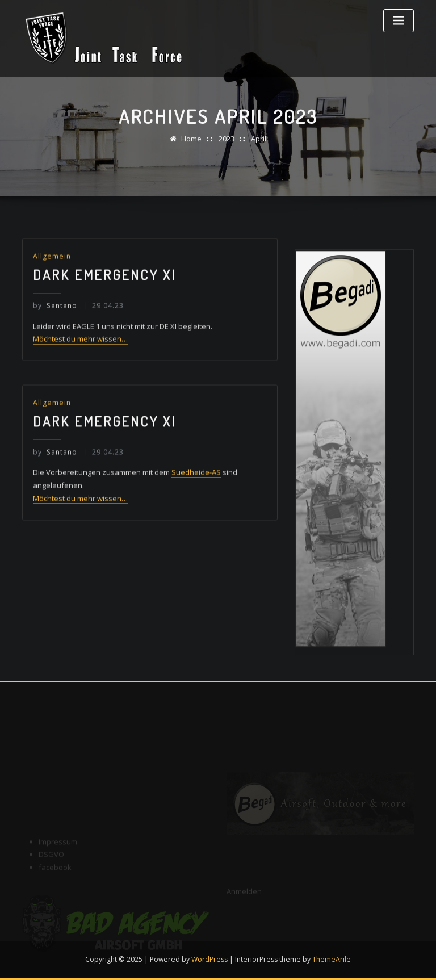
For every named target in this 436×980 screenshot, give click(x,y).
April (259, 142)
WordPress (209, 959)
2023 (227, 142)
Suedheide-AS (196, 484)
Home (191, 142)
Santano (55, 316)
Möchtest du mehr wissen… (80, 350)
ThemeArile (332, 959)
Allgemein (52, 267)
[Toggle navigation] (399, 21)
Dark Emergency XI (104, 286)
